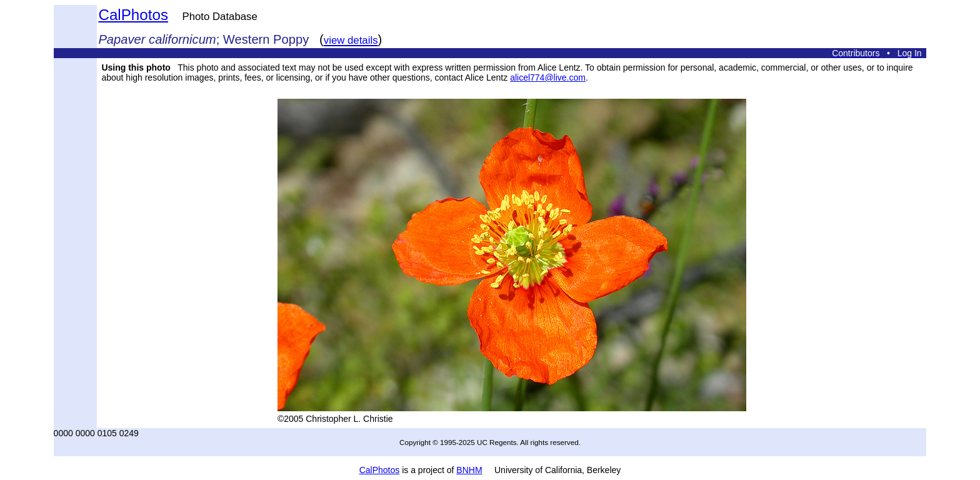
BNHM (469, 470)
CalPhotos (133, 15)
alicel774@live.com (548, 77)
